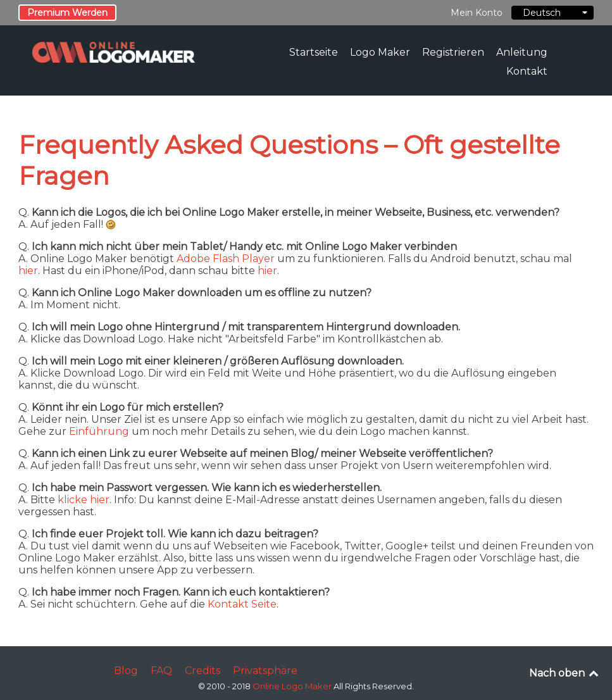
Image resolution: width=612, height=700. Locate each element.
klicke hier (84, 500)
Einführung (99, 431)
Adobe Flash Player (226, 259)
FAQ (161, 671)
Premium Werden (67, 13)
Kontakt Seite (242, 604)
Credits (203, 671)
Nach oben (565, 673)
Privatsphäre (265, 671)
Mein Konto (477, 13)
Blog (126, 671)
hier (28, 271)
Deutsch (553, 13)
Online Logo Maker (293, 686)
